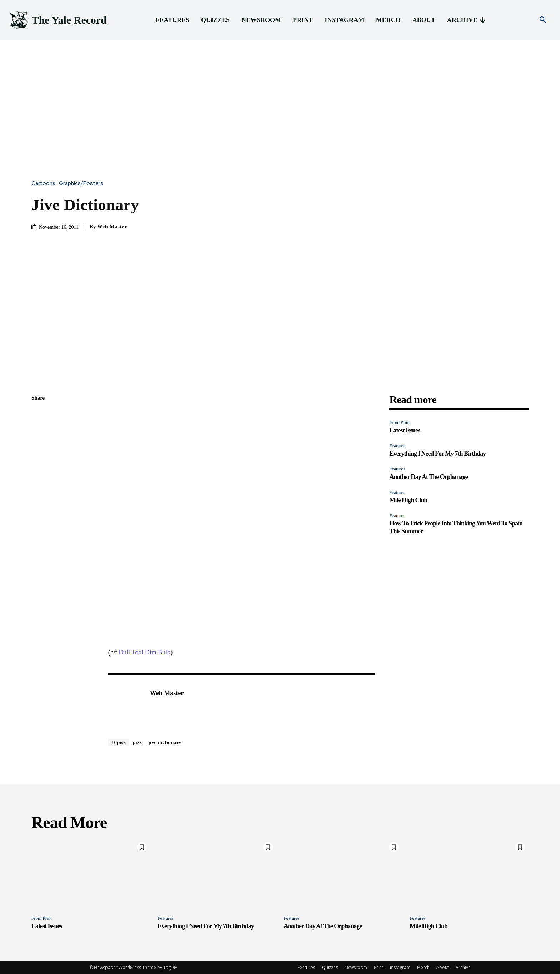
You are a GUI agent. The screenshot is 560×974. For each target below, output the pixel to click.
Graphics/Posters (83, 184)
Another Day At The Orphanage (428, 477)
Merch (423, 967)
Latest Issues (405, 430)
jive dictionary (165, 742)
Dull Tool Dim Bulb (144, 652)
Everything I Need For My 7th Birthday (437, 454)
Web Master (112, 227)
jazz (137, 742)
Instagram (400, 967)
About (443, 967)
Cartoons (45, 184)
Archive (463, 967)
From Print (399, 422)
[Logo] (57, 20)
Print (379, 967)
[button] (543, 20)
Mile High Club (408, 500)
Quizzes (330, 967)
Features (397, 446)
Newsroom (356, 967)
